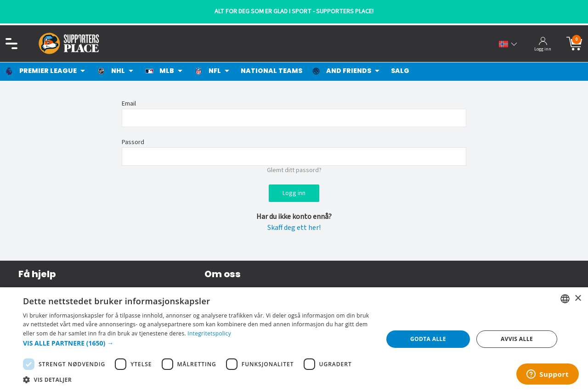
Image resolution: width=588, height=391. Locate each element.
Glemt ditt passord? (294, 170)
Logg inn (294, 193)
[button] (198, 343)
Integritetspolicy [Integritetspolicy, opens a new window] (209, 333)
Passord (133, 142)
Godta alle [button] (428, 339)
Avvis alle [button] (517, 339)
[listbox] (565, 299)
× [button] (578, 299)
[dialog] (294, 339)
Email (129, 104)
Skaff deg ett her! (294, 228)
